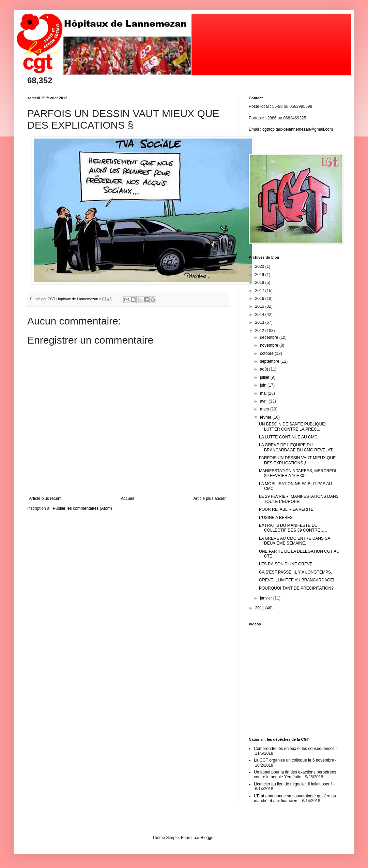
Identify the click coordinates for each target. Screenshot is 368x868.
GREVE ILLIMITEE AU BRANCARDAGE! (297, 580)
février (266, 417)
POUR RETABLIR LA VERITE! (287, 509)
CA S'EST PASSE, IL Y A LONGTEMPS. (295, 572)
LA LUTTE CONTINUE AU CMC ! (289, 437)
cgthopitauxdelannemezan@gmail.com (298, 129)
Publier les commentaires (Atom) (82, 508)
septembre (270, 361)
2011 (260, 608)
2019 (260, 275)
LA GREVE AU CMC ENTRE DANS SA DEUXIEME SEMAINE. (295, 541)
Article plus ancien (210, 498)
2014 (260, 315)
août (265, 369)
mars (265, 409)
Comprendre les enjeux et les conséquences (294, 749)
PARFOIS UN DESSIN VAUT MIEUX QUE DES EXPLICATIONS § (297, 460)
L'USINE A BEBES (276, 518)
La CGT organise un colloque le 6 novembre (294, 760)
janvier (267, 598)
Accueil (128, 498)
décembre (270, 337)
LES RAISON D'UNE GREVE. (286, 564)
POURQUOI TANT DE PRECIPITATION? (296, 588)
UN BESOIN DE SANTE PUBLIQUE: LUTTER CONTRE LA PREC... (293, 426)
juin (264, 385)
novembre (270, 345)
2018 (260, 283)
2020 (260, 266)
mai (264, 393)
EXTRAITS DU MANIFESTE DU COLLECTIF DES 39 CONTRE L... (293, 528)
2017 (260, 291)
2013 (260, 322)
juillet (265, 377)
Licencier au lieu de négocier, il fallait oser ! (293, 784)
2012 (260, 331)
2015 (260, 306)
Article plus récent (45, 498)
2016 (260, 299)
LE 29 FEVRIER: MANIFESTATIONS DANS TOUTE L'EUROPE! (299, 499)
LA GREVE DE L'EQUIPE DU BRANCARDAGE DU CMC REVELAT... (297, 447)
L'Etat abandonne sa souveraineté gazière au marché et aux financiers (295, 798)
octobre (267, 353)
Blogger (208, 838)
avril (264, 401)
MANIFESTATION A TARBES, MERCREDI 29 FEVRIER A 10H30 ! (297, 473)
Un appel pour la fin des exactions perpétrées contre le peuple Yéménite (295, 775)
